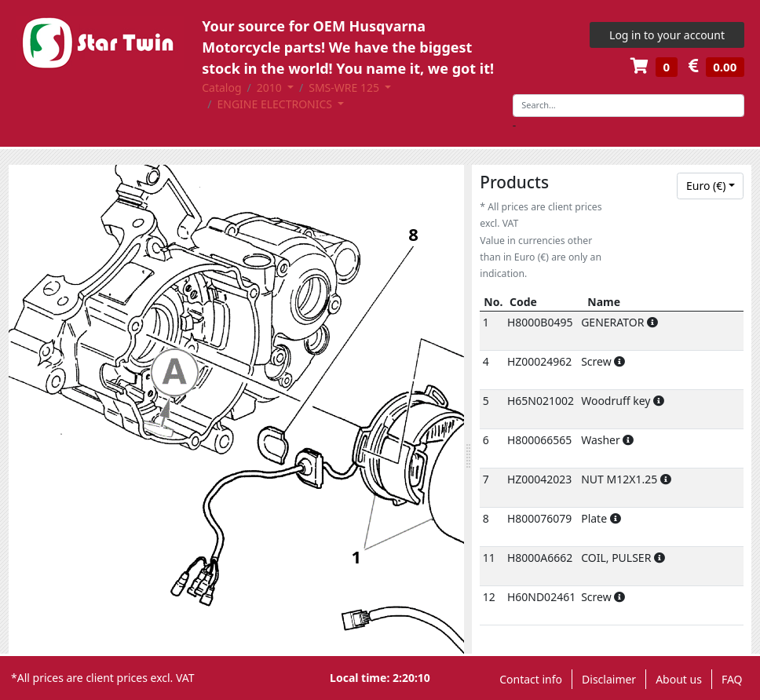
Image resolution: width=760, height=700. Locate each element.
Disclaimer (609, 679)
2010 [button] (271, 87)
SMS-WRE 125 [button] (345, 87)
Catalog (221, 87)
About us (679, 679)
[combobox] (710, 186)
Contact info (531, 679)
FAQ (732, 679)
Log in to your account (667, 35)
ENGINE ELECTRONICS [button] (276, 104)
